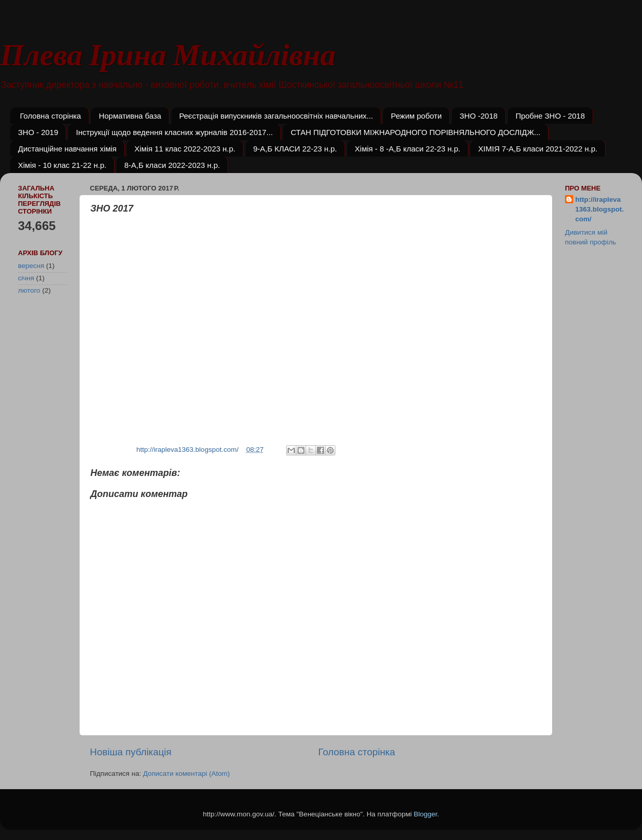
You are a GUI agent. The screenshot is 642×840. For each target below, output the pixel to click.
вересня (31, 266)
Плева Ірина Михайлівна (168, 55)
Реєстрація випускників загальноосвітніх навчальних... (276, 116)
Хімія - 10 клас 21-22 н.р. (62, 165)
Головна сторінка (51, 116)
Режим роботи (416, 116)
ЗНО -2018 (479, 116)
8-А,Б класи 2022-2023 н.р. (172, 165)
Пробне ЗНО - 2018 (550, 116)
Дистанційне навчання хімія (67, 149)
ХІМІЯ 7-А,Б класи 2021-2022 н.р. (538, 149)
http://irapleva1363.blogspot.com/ (600, 209)
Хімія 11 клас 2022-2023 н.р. (185, 149)
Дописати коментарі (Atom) (186, 774)
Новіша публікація (131, 752)
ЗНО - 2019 (38, 132)
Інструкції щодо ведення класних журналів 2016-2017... (174, 132)
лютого (29, 290)
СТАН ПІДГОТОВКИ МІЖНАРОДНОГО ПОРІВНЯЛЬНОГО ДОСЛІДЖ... (416, 132)
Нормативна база (130, 116)
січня (26, 278)
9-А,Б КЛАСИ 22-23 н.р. (295, 149)
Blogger (425, 814)
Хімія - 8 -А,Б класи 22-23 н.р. (408, 149)
